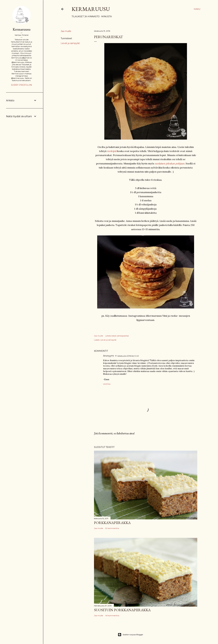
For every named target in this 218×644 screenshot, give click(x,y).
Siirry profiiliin (21, 85)
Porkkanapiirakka (112, 523)
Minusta (107, 16)
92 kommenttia (112, 528)
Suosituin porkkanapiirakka (122, 610)
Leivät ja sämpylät (70, 43)
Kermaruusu (91, 9)
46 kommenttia (112, 615)
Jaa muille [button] (66, 31)
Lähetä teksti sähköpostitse (117, 336)
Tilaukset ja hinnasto (86, 16)
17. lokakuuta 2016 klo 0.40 (127, 356)
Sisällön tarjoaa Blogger (130, 635)
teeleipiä (112, 151)
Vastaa (107, 384)
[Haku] (197, 9)
